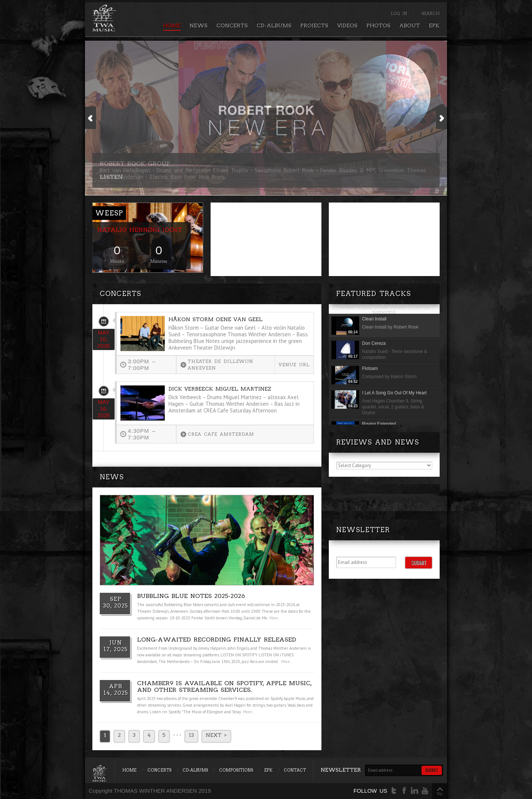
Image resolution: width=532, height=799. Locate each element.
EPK (434, 25)
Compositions (236, 770)
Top (440, 793)
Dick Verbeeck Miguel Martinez (220, 389)
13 (191, 735)
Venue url (294, 365)
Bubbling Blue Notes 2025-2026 (191, 596)
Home (172, 25)
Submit (419, 562)
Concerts (232, 25)
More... (275, 618)
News (199, 25)
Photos (378, 25)
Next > (216, 735)
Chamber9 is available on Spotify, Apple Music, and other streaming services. (224, 686)
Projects (314, 25)
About (410, 25)
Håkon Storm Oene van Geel (216, 319)
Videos (347, 25)
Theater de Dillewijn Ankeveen (220, 365)
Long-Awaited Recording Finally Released (217, 640)
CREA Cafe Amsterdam (221, 434)
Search (431, 14)
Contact (295, 770)
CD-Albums (274, 25)
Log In (399, 14)
